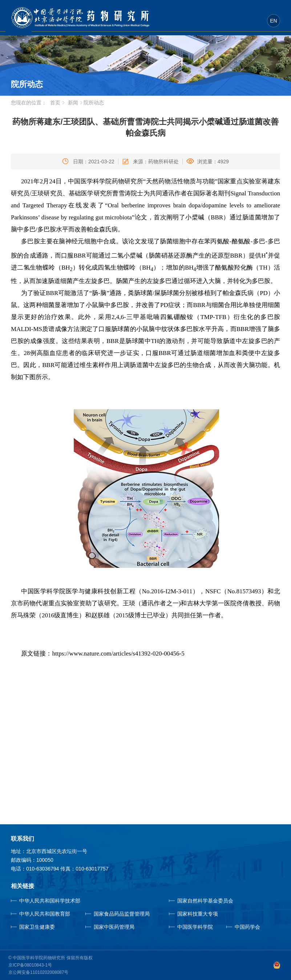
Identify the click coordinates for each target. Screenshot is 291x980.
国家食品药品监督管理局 (122, 914)
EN (273, 21)
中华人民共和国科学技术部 (50, 901)
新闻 (73, 103)
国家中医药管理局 (125, 927)
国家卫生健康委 (46, 927)
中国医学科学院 (195, 927)
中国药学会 (247, 927)
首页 (55, 103)
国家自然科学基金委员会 (205, 901)
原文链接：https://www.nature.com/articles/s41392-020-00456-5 (103, 654)
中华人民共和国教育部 (45, 914)
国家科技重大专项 (198, 914)
